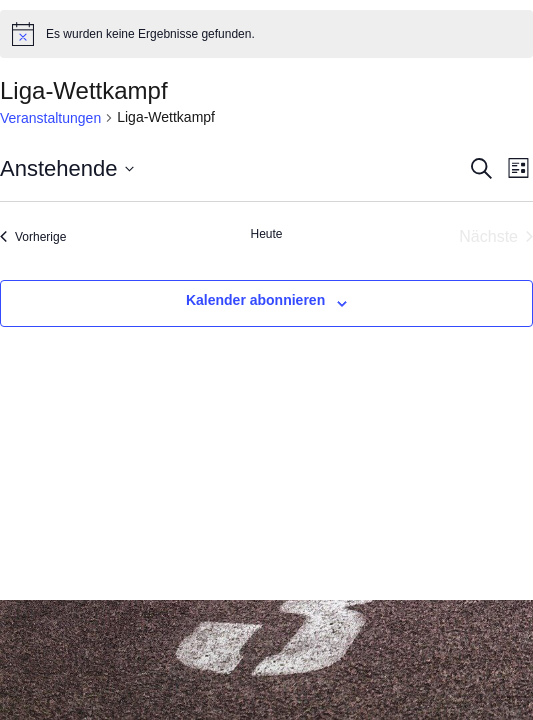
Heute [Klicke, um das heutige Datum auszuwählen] (266, 234)
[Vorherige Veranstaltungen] (33, 237)
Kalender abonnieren (255, 300)
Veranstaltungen (50, 118)
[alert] (266, 34)
